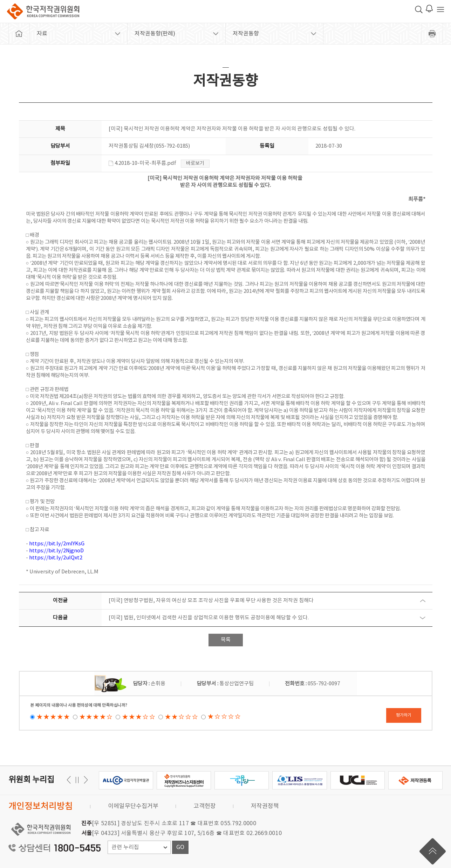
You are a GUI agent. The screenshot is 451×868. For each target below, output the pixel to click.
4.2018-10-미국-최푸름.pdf (142, 163)
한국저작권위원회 (43, 11)
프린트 (432, 34)
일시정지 (77, 780)
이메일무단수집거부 (133, 806)
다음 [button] (70, 780)
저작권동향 (246, 34)
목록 (226, 640)
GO (180, 847)
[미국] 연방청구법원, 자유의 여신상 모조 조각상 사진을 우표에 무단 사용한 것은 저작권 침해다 (211, 601)
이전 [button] (85, 780)
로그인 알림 (429, 8)
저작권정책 (265, 806)
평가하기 (404, 715)
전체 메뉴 (440, 9)
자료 (42, 34)
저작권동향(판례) (155, 34)
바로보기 (195, 163)
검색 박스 (419, 9)
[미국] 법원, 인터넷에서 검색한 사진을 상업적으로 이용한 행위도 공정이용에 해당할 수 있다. (209, 618)
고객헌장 (205, 806)
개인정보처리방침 (41, 806)
